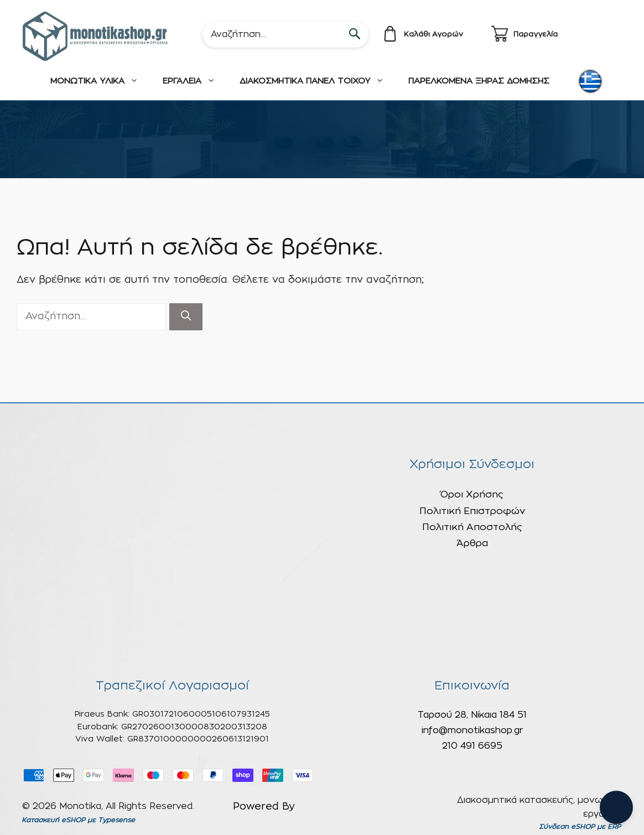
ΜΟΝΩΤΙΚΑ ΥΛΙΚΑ (100, 81)
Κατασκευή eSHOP (53, 820)
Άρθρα (472, 543)
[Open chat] (616, 807)
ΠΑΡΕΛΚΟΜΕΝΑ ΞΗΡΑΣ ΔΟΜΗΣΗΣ (479, 81)
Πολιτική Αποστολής (472, 527)
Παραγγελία (536, 35)
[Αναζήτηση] (186, 317)
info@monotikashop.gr (472, 730)
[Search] (285, 34)
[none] (592, 81)
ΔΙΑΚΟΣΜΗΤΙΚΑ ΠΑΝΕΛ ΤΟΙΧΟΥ (318, 81)
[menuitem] (590, 81)
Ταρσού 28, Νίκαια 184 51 (472, 715)
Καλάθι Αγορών (433, 35)
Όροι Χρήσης (472, 494)
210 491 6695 (472, 746)
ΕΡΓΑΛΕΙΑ (195, 81)
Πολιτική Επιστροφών (472, 511)
